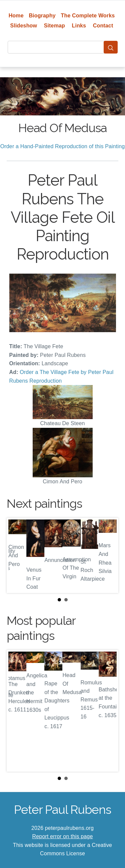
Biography (42, 16)
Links (79, 26)
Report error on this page (63, 836)
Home (16, 16)
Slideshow (24, 26)
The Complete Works (88, 16)
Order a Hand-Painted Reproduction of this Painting (63, 146)
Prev (17, 555)
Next (108, 555)
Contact (103, 26)
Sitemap (54, 26)
